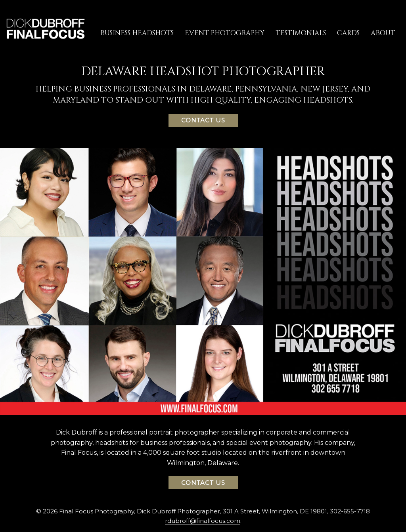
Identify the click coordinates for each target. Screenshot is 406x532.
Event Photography (225, 33)
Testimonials (301, 33)
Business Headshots (137, 33)
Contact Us (203, 120)
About (383, 33)
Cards (348, 33)
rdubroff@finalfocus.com (203, 521)
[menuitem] (137, 32)
